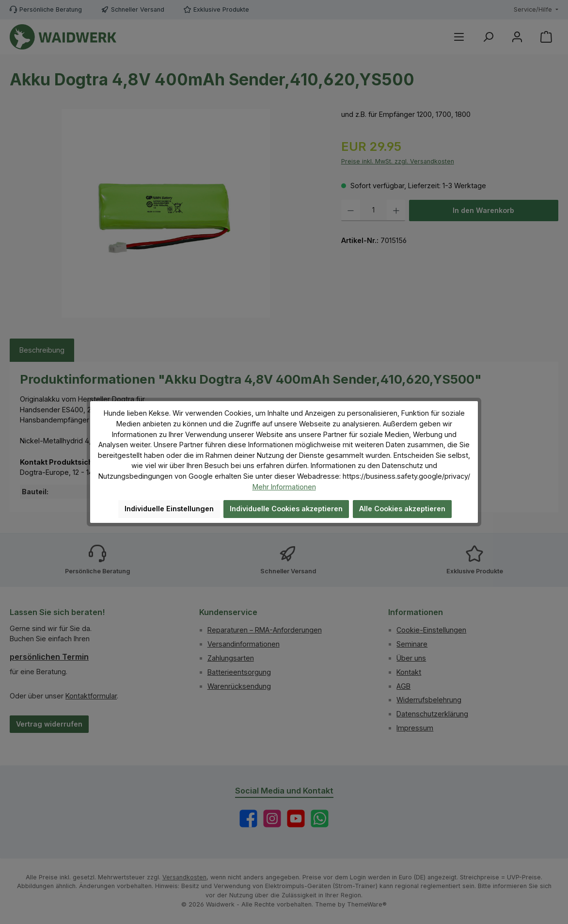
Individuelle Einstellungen (169, 509)
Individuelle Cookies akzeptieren (286, 509)
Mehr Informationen (284, 487)
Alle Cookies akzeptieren (402, 509)
